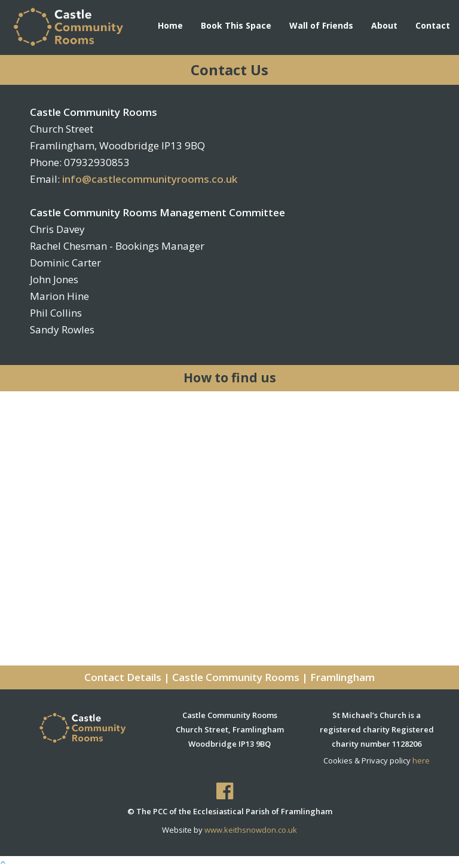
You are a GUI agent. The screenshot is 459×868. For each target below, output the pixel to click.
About (384, 25)
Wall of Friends (321, 25)
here (421, 760)
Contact (433, 25)
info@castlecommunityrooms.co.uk (150, 179)
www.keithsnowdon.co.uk (251, 830)
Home (170, 25)
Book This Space (236, 25)
